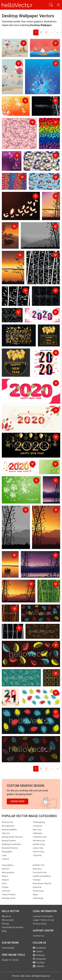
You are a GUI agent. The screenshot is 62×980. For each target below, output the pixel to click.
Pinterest (39, 955)
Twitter (38, 952)
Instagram (39, 959)
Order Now (17, 801)
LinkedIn (38, 966)
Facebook (39, 948)
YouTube (39, 963)
